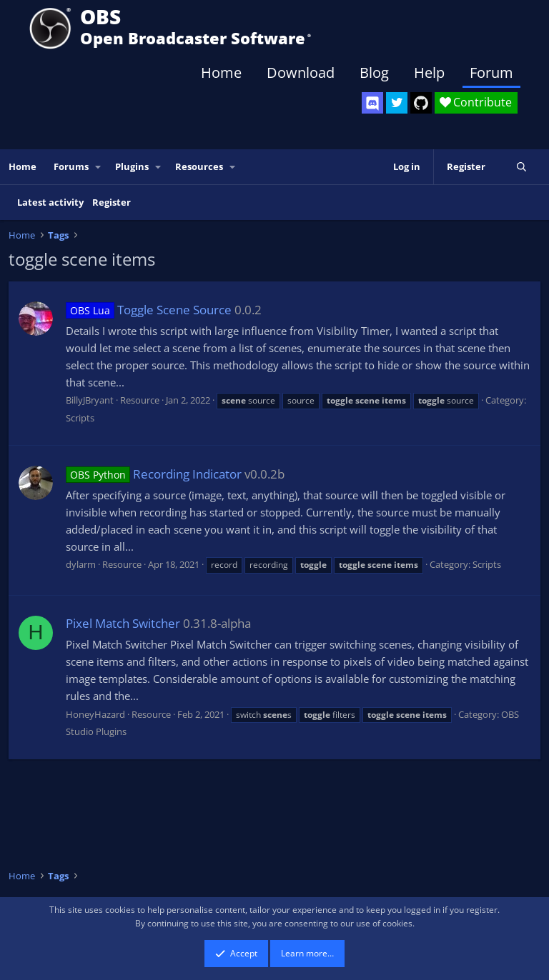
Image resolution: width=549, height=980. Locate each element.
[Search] (521, 167)
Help (429, 72)
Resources (199, 166)
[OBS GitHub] (421, 103)
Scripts (80, 418)
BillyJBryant (90, 400)
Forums (71, 166)
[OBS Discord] (372, 103)
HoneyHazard (95, 714)
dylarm (81, 564)
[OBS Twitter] (397, 103)
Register (112, 202)
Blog (374, 72)
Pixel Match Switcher (123, 623)
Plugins (132, 166)
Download (301, 72)
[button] (99, 167)
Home (221, 72)
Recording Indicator (154, 474)
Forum (491, 72)
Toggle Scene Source (149, 310)
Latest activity (50, 202)
